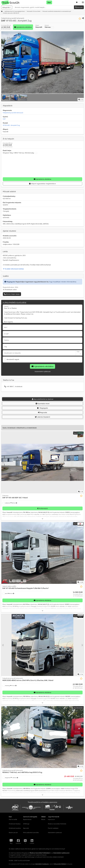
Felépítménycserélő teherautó (13, 113)
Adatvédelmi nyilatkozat (43, 371)
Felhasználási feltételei (60, 864)
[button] (83, 2)
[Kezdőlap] (2, 11)
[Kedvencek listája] (77, 2)
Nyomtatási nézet (42, 404)
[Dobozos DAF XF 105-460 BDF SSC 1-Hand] (42, 462)
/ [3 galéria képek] (81, 100)
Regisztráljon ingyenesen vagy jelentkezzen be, (32, 282)
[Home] (15, 11)
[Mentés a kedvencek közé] (80, 19)
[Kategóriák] (7, 7)
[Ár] (78, 594)
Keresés (79, 7)
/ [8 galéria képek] (81, 492)
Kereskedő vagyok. (13, 359)
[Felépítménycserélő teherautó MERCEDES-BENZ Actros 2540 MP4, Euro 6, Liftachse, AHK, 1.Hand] (42, 645)
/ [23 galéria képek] (80, 582)
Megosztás (43, 412)
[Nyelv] (80, 2)
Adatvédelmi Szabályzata (42, 864)
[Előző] (3, 66)
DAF (4, 119)
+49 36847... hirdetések (13, 386)
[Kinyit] (42, 519)
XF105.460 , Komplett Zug (11, 125)
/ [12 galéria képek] (80, 766)
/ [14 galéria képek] (80, 674)
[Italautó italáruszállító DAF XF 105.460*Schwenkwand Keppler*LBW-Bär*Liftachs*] (42, 553)
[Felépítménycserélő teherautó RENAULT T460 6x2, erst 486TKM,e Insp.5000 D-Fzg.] (42, 737)
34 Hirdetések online (10, 290)
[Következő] (82, 66)
